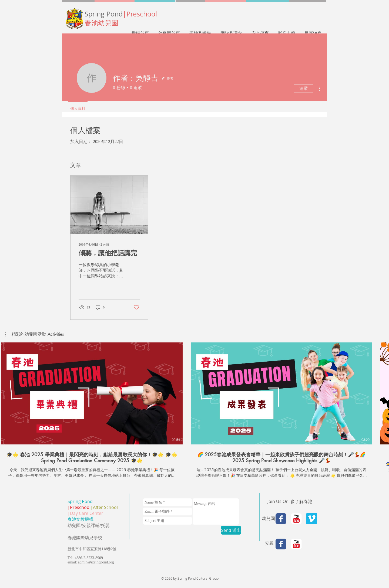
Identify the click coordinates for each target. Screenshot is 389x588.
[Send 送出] (231, 530)
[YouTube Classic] (296, 519)
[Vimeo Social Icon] (312, 519)
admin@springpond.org (96, 562)
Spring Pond (121, 14)
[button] (35, 334)
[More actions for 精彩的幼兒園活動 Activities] (35, 334)
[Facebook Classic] (281, 519)
